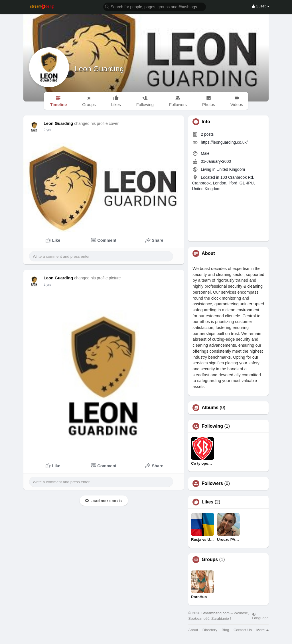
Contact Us (243, 630)
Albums (210, 408)
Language (260, 616)
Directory (210, 630)
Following (212, 426)
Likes (207, 502)
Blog (225, 630)
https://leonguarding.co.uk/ (224, 142)
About (193, 630)
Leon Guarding (99, 69)
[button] (155, 6)
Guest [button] (261, 6)
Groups (210, 560)
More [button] (262, 630)
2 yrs (47, 130)
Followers (212, 483)
